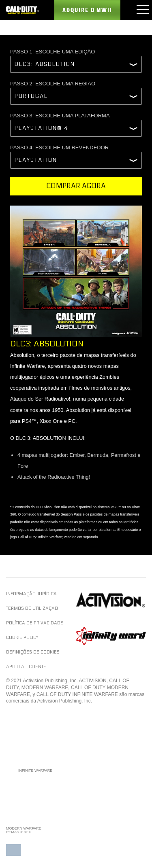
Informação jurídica (31, 594)
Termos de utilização (32, 608)
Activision (111, 601)
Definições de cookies (33, 652)
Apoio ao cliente (26, 667)
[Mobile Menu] (142, 9)
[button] (14, 847)
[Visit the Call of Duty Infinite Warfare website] (22, 10)
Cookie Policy (22, 638)
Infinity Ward (111, 636)
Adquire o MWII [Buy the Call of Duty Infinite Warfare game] (87, 10)
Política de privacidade (35, 623)
